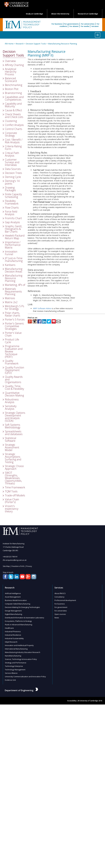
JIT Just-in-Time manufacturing (14, 260)
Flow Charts (12, 208)
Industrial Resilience (13, 635)
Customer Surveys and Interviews (12, 162)
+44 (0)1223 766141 (10, 557)
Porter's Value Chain (13, 334)
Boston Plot (12, 89)
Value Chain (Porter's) (12, 501)
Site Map (6, 566)
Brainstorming (13, 93)
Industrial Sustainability (14, 638)
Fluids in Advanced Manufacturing (18, 625)
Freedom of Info (18, 566)
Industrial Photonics (13, 631)
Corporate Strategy (11, 134)
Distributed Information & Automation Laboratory (25, 618)
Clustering (11, 121)
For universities (88, 24)
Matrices (10, 298)
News (57, 618)
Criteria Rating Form (13, 148)
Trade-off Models (15, 495)
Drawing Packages (10, 189)
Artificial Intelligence (13, 593)
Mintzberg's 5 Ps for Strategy (15, 307)
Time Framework (15, 487)
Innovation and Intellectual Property (19, 645)
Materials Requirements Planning (13, 291)
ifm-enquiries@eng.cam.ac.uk (15, 560)
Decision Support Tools (36, 44)
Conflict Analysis (14, 125)
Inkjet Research (11, 642)
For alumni (74, 26)
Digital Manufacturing (13, 614)
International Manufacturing (16, 649)
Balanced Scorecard (11, 80)
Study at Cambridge (34, 14)
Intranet (95, 26)
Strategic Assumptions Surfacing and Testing (13, 458)
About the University (60, 14)
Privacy (29, 566)
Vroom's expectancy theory (12, 509)
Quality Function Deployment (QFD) (15, 370)
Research (20, 44)
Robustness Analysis (12, 401)
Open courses (60, 614)
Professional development (65, 600)
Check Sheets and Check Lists (14, 116)
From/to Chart (13, 218)
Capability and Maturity (13, 105)
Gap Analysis (12, 222)
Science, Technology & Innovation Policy (21, 659)
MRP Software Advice (42, 308)
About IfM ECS (60, 593)
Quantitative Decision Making (14, 394)
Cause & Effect (13, 110)
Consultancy (59, 597)
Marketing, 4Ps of (15, 285)
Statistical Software (11, 439)
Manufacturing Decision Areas (14, 270)
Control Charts (14, 129)
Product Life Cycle (12, 341)
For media (85, 26)
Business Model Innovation (16, 600)
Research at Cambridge (88, 14)
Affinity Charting (14, 65)
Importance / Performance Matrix (13, 245)
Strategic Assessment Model (12, 447)
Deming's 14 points (12, 182)
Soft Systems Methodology (13, 426)
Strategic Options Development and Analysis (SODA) (15, 417)
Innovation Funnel (11, 253)
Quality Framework (12, 362)
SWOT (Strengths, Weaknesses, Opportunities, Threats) (13, 478)
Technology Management (15, 670)
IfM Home (9, 44)
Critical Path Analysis (12, 154)
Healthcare (9, 628)
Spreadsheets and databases (14, 433)
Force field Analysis (11, 213)
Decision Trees (13, 173)
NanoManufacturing (13, 656)
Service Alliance (11, 673)
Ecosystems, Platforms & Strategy (18, 621)
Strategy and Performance (16, 663)
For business (57, 24)
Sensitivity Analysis (11, 407)
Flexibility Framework (12, 202)
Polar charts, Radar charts (13, 314)
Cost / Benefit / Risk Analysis (14, 141)
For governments (72, 24)
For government (61, 607)
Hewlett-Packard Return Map (15, 237)
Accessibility (72, 701)
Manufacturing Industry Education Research (23, 652)
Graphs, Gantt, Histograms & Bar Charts (14, 229)
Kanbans (10, 265)
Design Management (13, 611)
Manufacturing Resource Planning (62, 44)
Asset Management (13, 597)
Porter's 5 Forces (15, 319)
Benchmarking (14, 85)
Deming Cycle (13, 177)
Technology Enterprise (14, 666)
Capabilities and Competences (14, 98)
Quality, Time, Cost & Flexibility (14, 387)
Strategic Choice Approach (14, 467)
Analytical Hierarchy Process (11, 72)
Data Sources (13, 169)
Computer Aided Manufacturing (17, 604)
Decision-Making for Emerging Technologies (22, 607)
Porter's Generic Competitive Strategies (14, 326)
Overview (10, 61)
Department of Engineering (21, 690)
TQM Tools (11, 491)
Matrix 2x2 (11, 302)
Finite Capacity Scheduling (13, 196)
